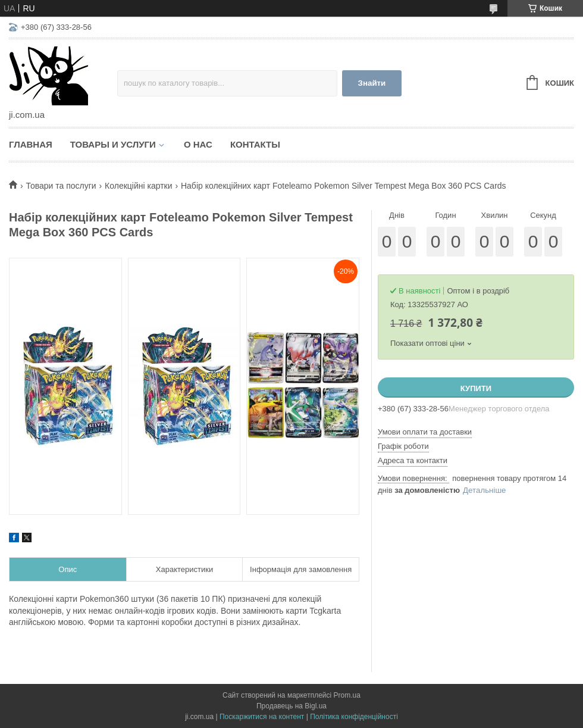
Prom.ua (347, 695)
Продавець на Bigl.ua (291, 706)
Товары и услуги (113, 144)
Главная (31, 144)
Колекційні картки (138, 186)
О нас (198, 144)
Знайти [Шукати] (372, 83)
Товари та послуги (61, 186)
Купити (476, 388)
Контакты (255, 144)
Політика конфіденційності (354, 717)
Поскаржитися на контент (262, 717)
